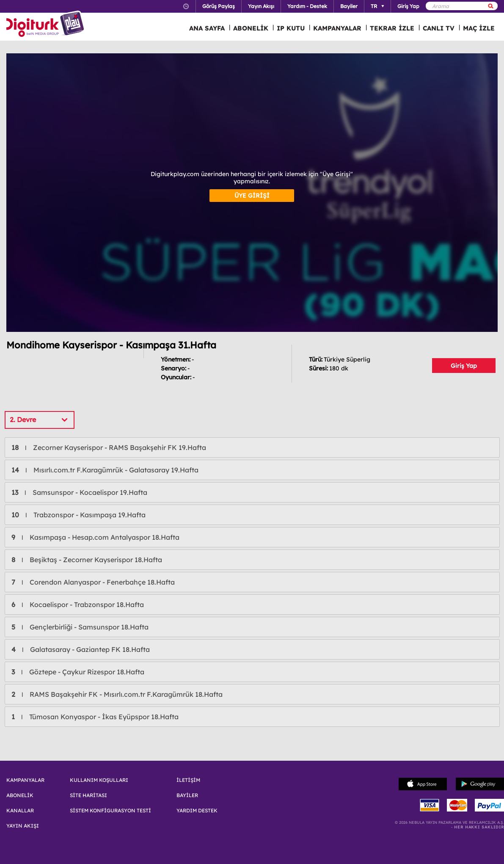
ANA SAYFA (207, 28)
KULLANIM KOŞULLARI (99, 780)
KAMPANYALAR (337, 28)
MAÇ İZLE (479, 28)
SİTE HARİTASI (88, 795)
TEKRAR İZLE (392, 28)
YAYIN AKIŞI (23, 826)
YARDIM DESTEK (197, 811)
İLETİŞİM (188, 780)
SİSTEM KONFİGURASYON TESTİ (110, 811)
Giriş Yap (464, 366)
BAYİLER (187, 795)
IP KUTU (291, 28)
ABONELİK (251, 28)
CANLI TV (439, 28)
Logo (46, 25)
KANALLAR (20, 811)
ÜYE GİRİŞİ (252, 196)
